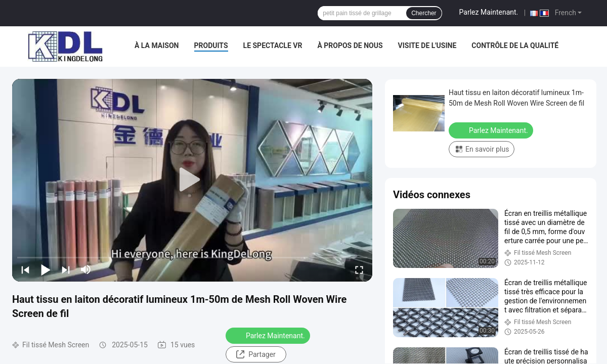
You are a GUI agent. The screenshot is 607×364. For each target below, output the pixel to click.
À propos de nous (350, 45)
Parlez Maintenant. (489, 12)
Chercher (424, 13)
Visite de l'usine (427, 45)
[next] (66, 269)
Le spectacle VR (273, 45)
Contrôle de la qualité (515, 45)
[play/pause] (46, 269)
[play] (192, 180)
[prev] (25, 269)
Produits (211, 45)
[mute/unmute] (86, 269)
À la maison (157, 45)
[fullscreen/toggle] (359, 269)
